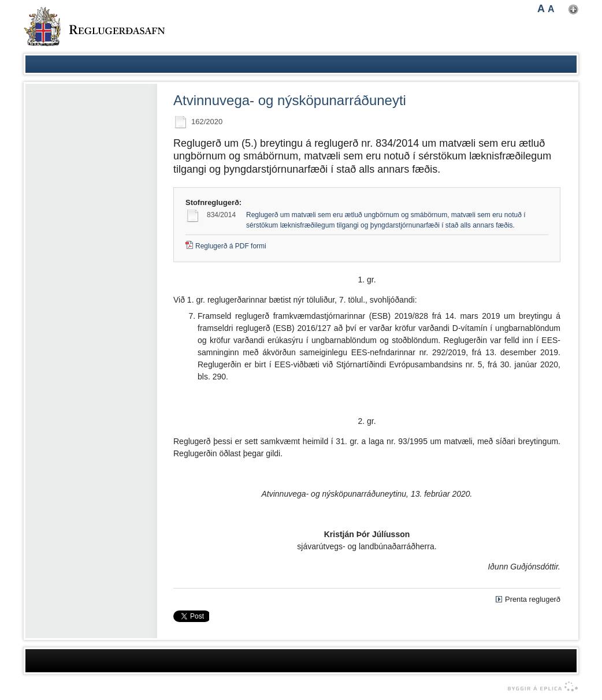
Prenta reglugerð (533, 599)
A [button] (541, 9)
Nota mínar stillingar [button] (573, 10)
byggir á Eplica (540, 687)
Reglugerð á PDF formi (231, 246)
